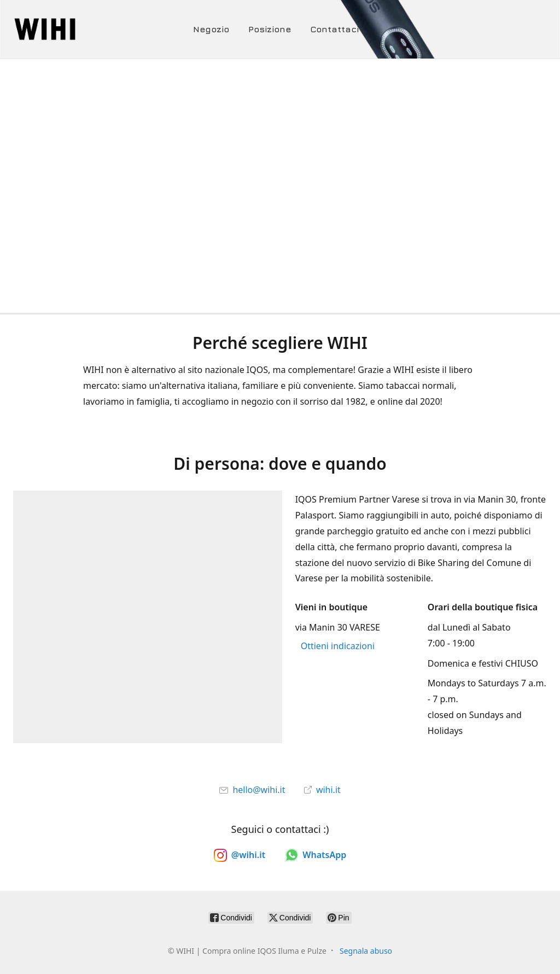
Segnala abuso (366, 951)
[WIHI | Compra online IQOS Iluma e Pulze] (84, 29)
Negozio (211, 29)
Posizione (270, 29)
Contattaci (334, 29)
